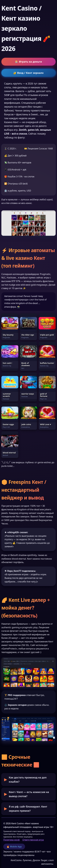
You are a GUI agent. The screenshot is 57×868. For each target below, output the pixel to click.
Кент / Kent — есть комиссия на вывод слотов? (29, 794)
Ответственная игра (33, 840)
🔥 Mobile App (14, 847)
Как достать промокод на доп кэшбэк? (28, 779)
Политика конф (11, 840)
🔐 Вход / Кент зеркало (28, 73)
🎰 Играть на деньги (28, 62)
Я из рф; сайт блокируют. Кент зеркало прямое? (28, 808)
